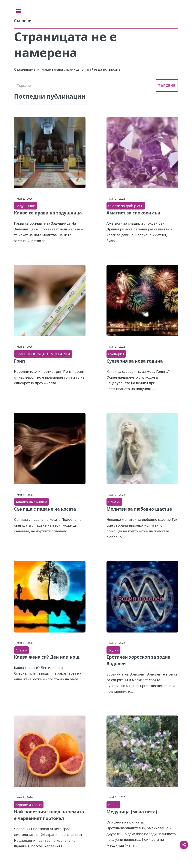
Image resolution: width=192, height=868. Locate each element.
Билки (113, 805)
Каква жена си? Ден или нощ (47, 657)
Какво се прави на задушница (48, 213)
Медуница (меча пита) (132, 812)
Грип (19, 361)
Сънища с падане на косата (45, 509)
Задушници (26, 206)
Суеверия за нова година (135, 361)
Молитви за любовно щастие (139, 509)
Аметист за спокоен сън (133, 213)
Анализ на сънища (31, 502)
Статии (22, 650)
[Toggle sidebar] (19, 11)
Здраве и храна (29, 805)
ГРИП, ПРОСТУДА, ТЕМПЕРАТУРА (43, 354)
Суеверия (116, 354)
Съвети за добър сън (126, 206)
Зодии (113, 650)
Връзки (114, 502)
